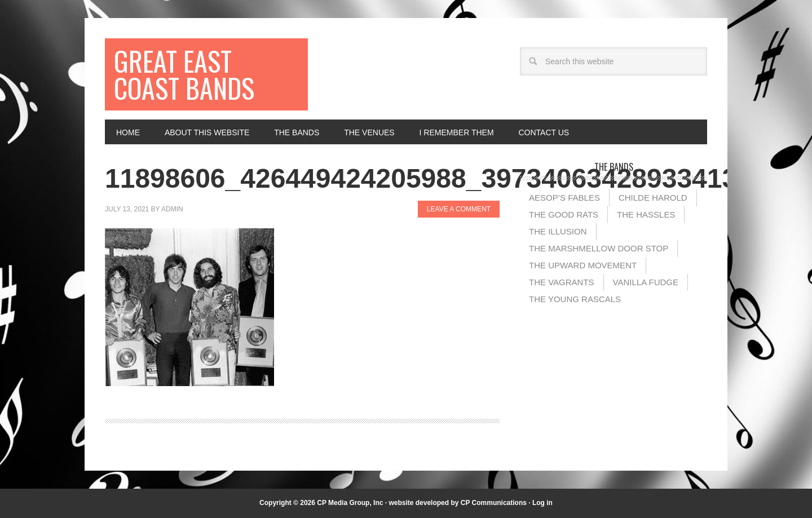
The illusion (558, 231)
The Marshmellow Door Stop (599, 248)
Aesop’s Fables (564, 198)
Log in (542, 503)
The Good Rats (564, 214)
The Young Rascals (575, 299)
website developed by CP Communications (458, 503)
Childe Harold (653, 198)
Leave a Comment (459, 209)
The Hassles (646, 214)
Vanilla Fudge (646, 282)
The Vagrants (562, 282)
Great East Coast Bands (184, 74)
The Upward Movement (583, 265)
